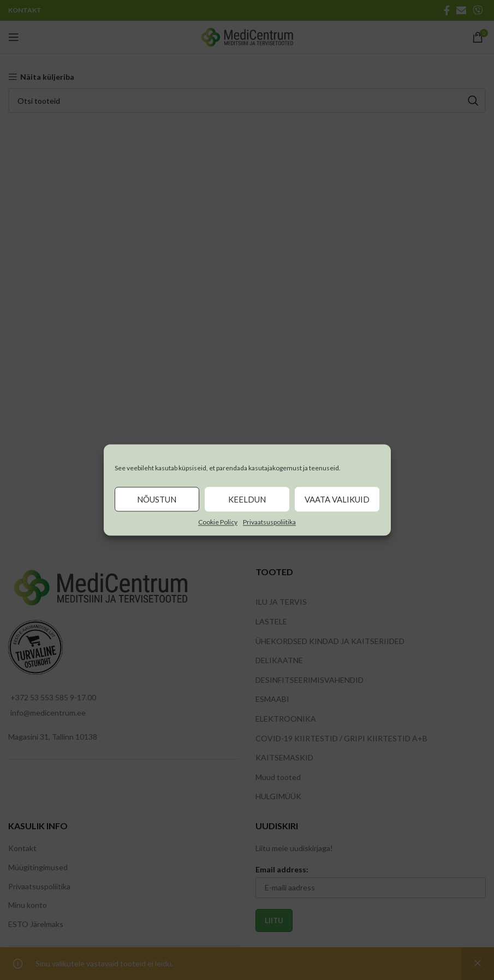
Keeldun (247, 499)
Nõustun (157, 499)
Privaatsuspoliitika (269, 522)
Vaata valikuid (337, 499)
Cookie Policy (218, 522)
